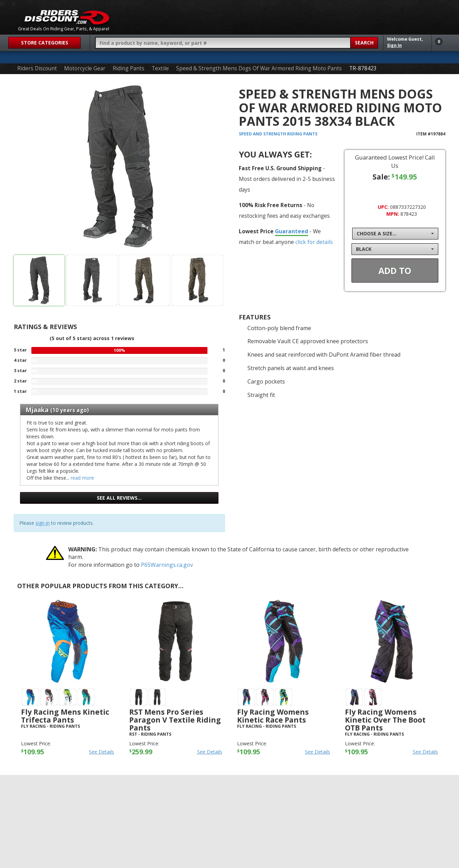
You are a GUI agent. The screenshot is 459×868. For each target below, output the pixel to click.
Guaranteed (292, 231)
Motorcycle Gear (85, 68)
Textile (160, 68)
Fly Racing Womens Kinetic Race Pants (273, 716)
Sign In (394, 45)
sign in (43, 523)
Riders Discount (37, 68)
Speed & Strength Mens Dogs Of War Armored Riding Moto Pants (259, 68)
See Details (101, 752)
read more (82, 478)
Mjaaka (37, 410)
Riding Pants (129, 68)
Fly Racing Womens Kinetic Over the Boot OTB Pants (385, 720)
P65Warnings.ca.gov (167, 565)
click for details (314, 242)
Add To (395, 270)
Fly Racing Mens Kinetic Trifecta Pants (65, 716)
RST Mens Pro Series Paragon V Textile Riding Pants (175, 720)
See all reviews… (119, 498)
